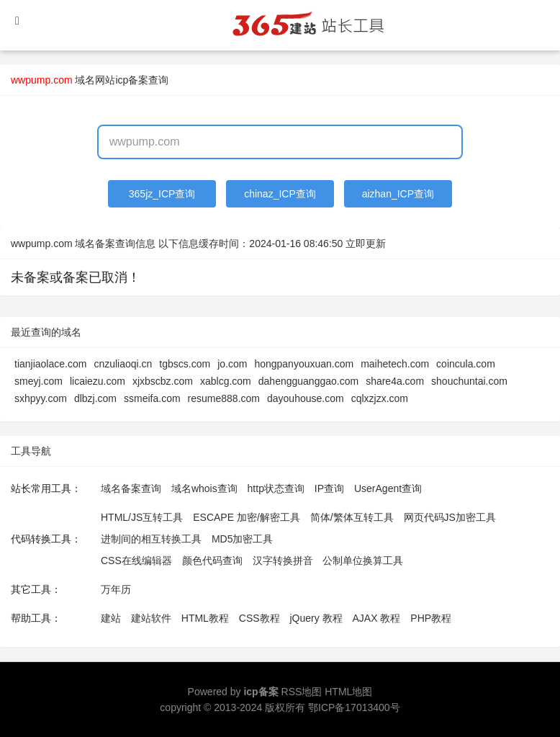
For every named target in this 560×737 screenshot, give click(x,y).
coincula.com (466, 364)
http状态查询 (276, 488)
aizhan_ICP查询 (398, 194)
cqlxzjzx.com (380, 398)
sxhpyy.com (41, 398)
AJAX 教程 (377, 618)
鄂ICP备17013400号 (354, 707)
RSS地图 (302, 692)
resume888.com (224, 398)
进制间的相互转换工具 (151, 539)
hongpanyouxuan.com (304, 364)
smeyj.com (39, 381)
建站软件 (151, 618)
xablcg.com (226, 381)
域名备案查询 (131, 488)
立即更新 (366, 244)
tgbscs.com (185, 364)
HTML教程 (205, 618)
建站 (111, 618)
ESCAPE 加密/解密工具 (247, 517)
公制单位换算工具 (363, 560)
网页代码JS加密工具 (450, 517)
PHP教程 (431, 618)
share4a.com (395, 381)
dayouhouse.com (306, 398)
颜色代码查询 (212, 560)
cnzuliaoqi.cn (123, 364)
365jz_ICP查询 (162, 194)
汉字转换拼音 (283, 560)
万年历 (116, 589)
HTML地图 (348, 692)
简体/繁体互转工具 (352, 517)
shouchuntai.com (469, 381)
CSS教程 (259, 618)
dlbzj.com (95, 398)
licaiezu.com (98, 381)
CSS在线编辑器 (136, 560)
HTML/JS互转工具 (142, 517)
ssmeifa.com (152, 398)
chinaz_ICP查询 (280, 194)
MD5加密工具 (243, 539)
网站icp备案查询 (132, 80)
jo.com (232, 364)
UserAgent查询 (388, 488)
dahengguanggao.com (308, 381)
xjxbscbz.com (163, 381)
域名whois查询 (204, 488)
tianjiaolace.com (50, 364)
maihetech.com (395, 364)
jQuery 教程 (316, 618)
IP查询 (329, 488)
